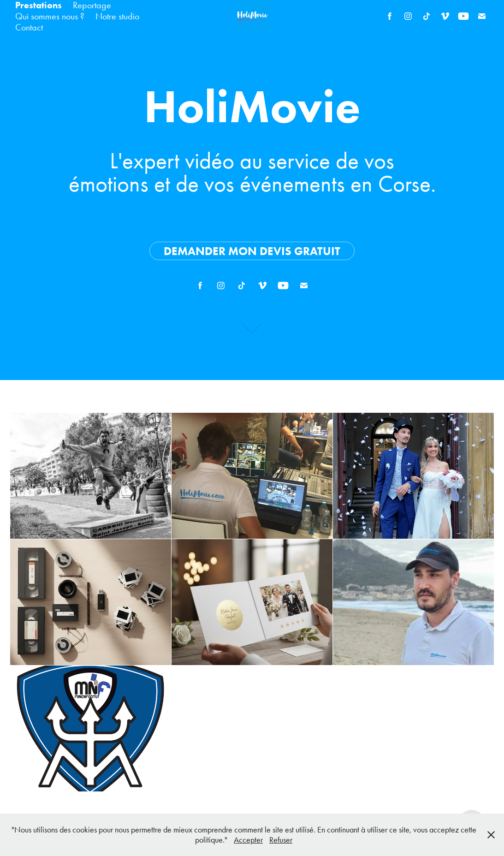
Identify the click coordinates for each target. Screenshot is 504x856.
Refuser (281, 840)
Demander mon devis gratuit (252, 251)
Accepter (248, 840)
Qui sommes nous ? (50, 16)
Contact (29, 27)
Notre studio (117, 16)
